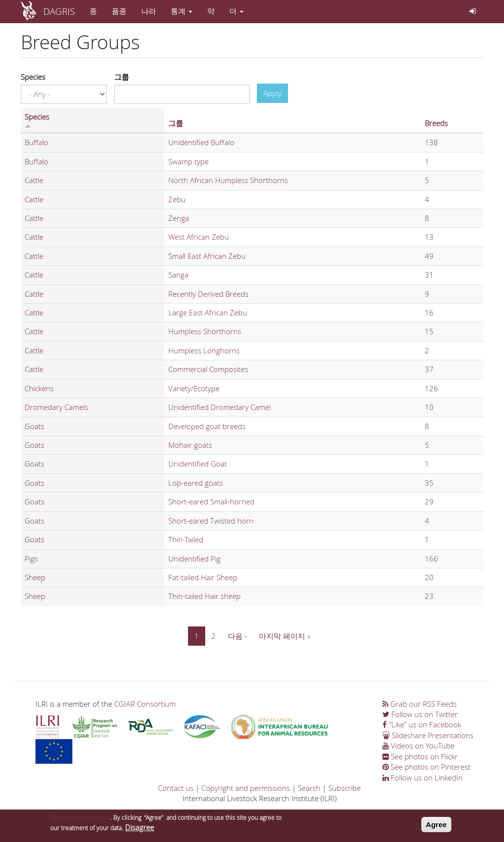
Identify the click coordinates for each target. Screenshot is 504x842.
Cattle (34, 180)
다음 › (237, 636)
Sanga (178, 275)
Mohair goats (190, 445)
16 (429, 312)
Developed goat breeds (207, 426)
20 (429, 577)
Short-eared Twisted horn (211, 521)
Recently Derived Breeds (208, 294)
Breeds (436, 123)
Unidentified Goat (198, 464)
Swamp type (189, 161)
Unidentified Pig (194, 559)
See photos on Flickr (420, 756)
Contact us (176, 788)
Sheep (35, 577)
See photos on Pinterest (426, 767)
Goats (34, 426)
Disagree (140, 830)
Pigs (31, 559)
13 (429, 237)
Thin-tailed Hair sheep (205, 596)
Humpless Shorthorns (205, 331)
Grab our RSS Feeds (420, 704)
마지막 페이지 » (284, 636)
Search (309, 788)
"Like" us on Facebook (422, 724)
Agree (436, 827)
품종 (119, 11)
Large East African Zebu (208, 312)
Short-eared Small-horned (211, 501)
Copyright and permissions (246, 788)
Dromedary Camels (56, 407)
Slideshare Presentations (428, 735)
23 (429, 596)
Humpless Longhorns (204, 350)
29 (429, 501)
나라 (149, 11)
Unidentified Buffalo (201, 142)
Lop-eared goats (196, 483)
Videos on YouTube (418, 746)
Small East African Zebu (207, 256)
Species (33, 77)
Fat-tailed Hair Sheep (203, 577)
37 (429, 369)
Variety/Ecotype (194, 388)
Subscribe (345, 788)
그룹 (122, 77)
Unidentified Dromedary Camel (220, 407)
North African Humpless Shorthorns (228, 180)
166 (431, 559)
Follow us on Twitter (420, 714)
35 (429, 483)
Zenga (179, 218)
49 (429, 256)
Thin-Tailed (186, 539)
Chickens (39, 388)
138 (431, 142)
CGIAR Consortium (145, 704)
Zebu (177, 199)
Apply (272, 93)
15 (429, 331)
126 (431, 388)
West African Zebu (199, 237)
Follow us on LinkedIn (423, 778)
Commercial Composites (208, 369)
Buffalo (36, 142)
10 (429, 407)
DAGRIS (59, 11)
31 (429, 275)
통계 (182, 11)
